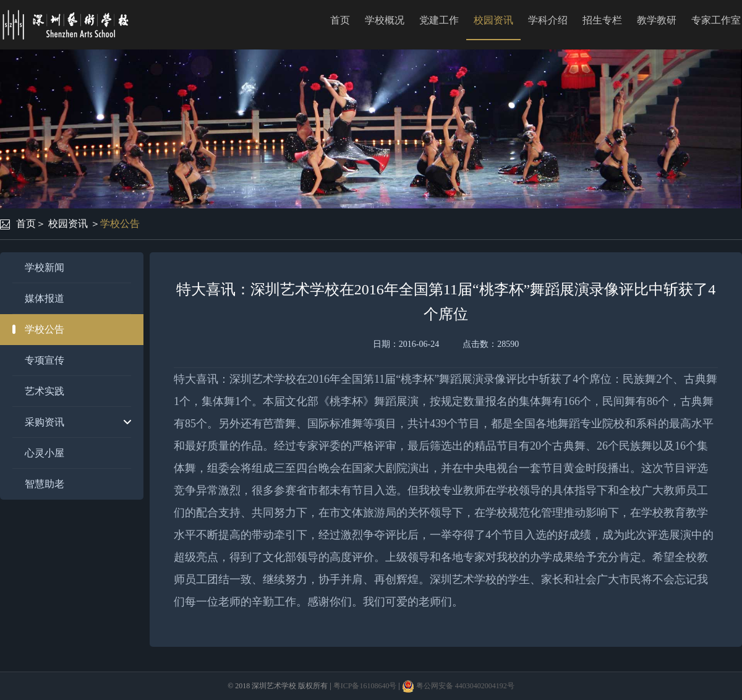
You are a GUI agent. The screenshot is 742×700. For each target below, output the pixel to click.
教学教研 (657, 20)
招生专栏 (602, 20)
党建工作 (439, 20)
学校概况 (385, 20)
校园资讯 (493, 20)
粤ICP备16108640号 (365, 686)
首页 (340, 20)
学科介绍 (548, 20)
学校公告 (120, 224)
